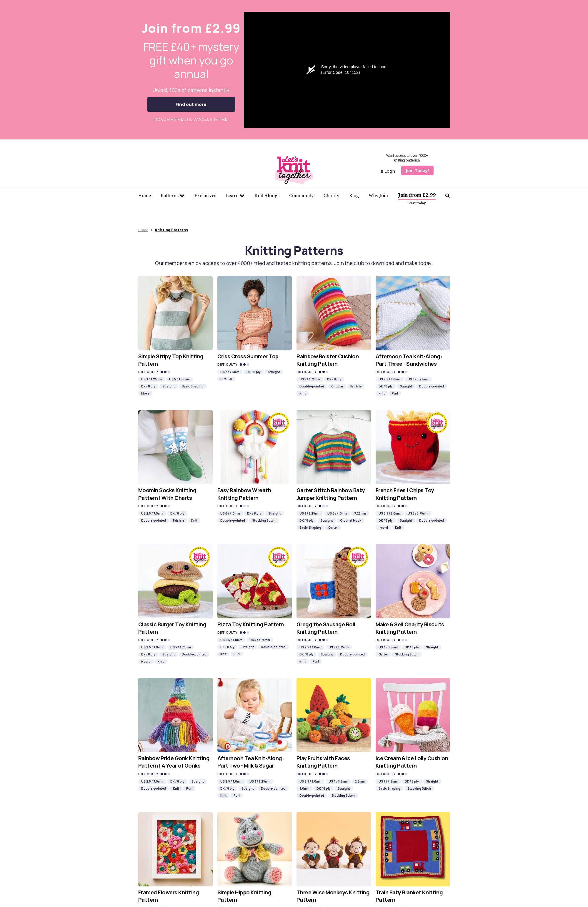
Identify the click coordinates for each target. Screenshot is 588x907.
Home (145, 196)
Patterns (173, 196)
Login (388, 171)
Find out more (191, 104)
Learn (235, 196)
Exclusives (205, 196)
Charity (331, 196)
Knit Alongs (267, 196)
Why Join (378, 196)
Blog (354, 196)
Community (301, 196)
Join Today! (417, 170)
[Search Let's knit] (448, 196)
